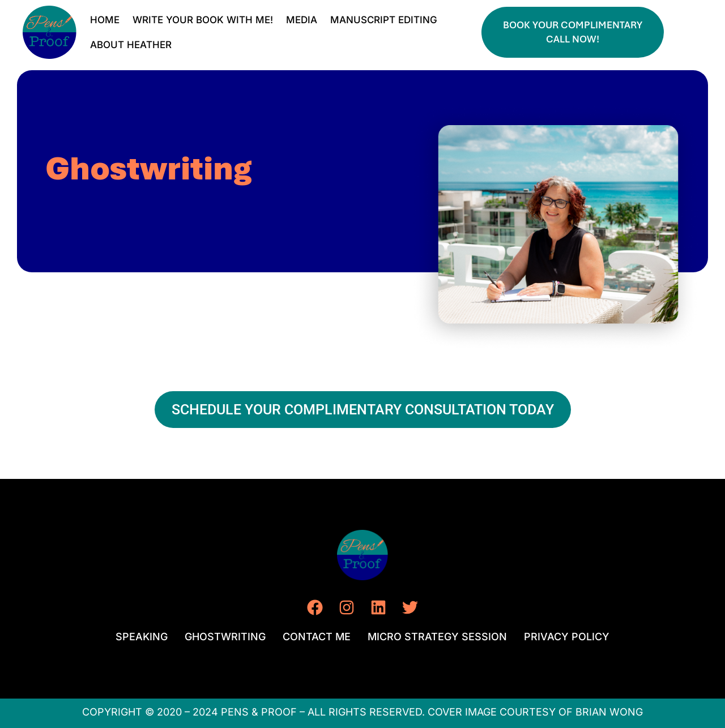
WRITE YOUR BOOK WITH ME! (203, 20)
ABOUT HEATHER (131, 45)
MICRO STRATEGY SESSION (437, 637)
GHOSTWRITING (225, 637)
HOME (105, 20)
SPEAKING (142, 637)
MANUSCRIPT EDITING (384, 20)
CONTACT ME (317, 637)
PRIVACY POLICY (567, 637)
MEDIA (302, 20)
